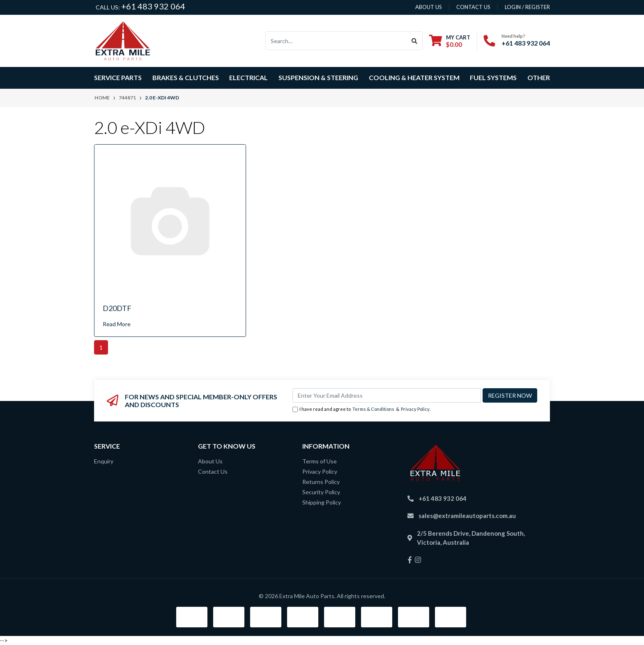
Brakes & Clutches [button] (186, 77)
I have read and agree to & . (361, 409)
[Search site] (415, 41)
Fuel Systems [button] (493, 77)
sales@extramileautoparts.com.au (467, 516)
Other (539, 77)
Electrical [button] (248, 77)
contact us (473, 7)
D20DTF (117, 308)
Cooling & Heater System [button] (414, 77)
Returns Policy (321, 482)
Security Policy (321, 492)
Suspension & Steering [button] (318, 77)
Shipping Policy (322, 502)
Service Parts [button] (118, 77)
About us (429, 7)
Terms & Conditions (373, 409)
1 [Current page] (101, 347)
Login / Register (527, 7)
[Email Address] (387, 395)
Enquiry (104, 461)
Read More (117, 324)
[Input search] (336, 41)
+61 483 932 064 (153, 6)
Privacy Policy (415, 409)
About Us (210, 461)
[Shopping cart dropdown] (450, 41)
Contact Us (213, 471)
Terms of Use (320, 461)
